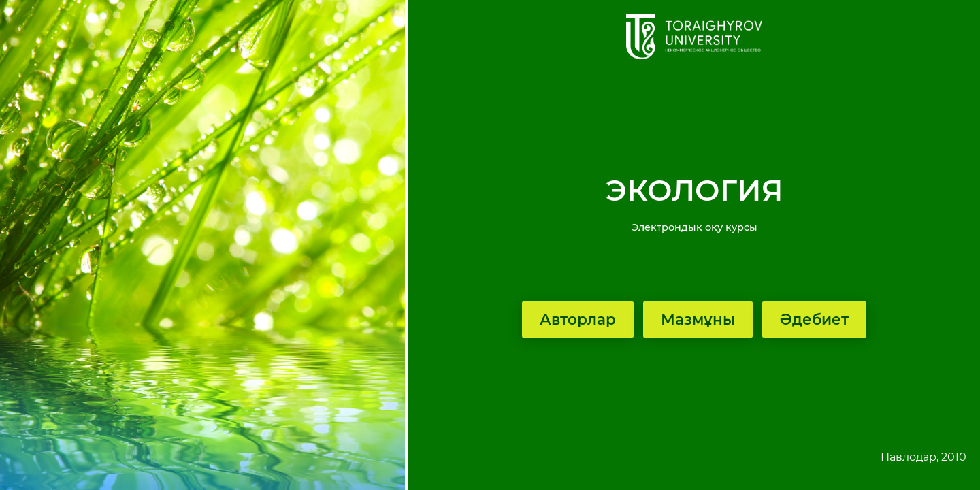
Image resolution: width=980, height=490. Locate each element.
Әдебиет (814, 319)
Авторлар (578, 319)
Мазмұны (698, 319)
